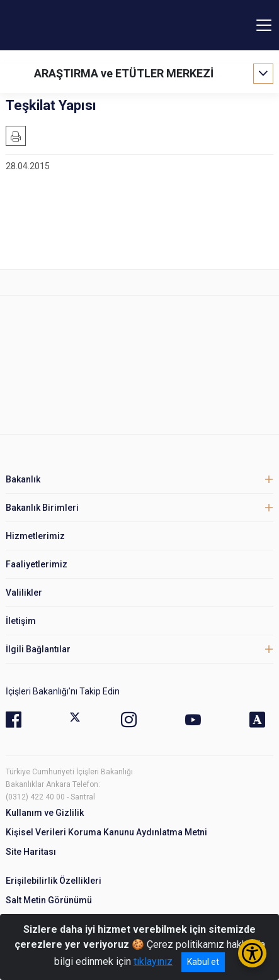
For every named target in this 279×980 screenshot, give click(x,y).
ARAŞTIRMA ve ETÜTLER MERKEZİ (124, 73)
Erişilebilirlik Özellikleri (54, 881)
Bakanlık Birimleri (42, 508)
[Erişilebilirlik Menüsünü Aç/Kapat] (252, 953)
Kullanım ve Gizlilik (45, 813)
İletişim (21, 621)
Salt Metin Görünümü (49, 900)
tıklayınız (153, 961)
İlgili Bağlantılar (38, 649)
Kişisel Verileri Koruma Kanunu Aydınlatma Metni (106, 832)
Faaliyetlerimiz (37, 564)
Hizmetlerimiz (35, 536)
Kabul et (203, 962)
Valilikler (24, 593)
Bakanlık (23, 479)
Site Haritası (31, 852)
